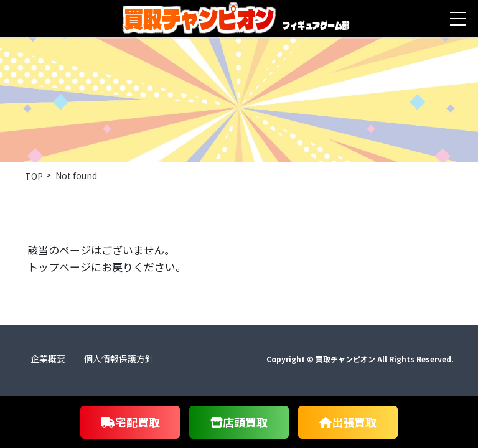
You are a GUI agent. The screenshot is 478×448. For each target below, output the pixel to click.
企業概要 (48, 358)
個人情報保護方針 (119, 358)
